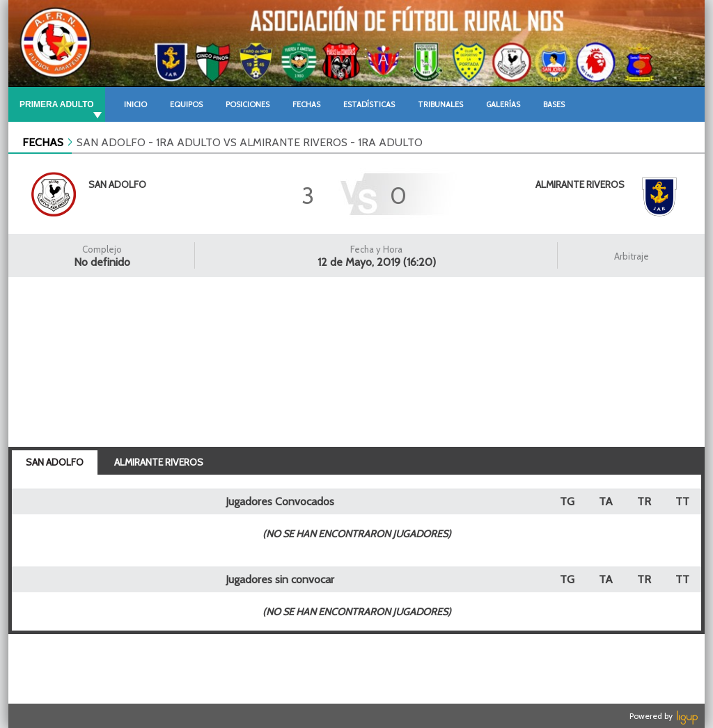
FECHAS (43, 142)
